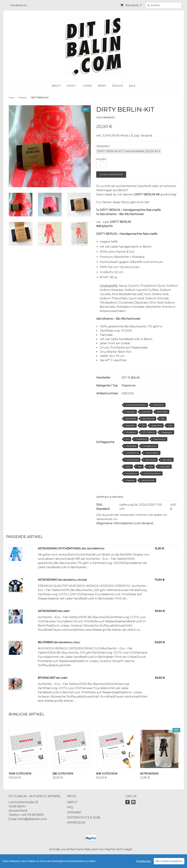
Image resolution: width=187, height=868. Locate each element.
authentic (146, 412)
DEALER (118, 86)
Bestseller (130, 425)
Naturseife (167, 460)
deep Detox (157, 425)
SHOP (72, 86)
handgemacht (150, 446)
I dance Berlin (152, 453)
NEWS (102, 86)
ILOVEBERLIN (132, 453)
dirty (170, 425)
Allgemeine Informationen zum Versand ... (126, 523)
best (163, 419)
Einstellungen (144, 861)
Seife (151, 467)
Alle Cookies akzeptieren (169, 861)
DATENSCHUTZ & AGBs (84, 817)
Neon (129, 467)
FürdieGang (141, 439)
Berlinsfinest (148, 419)
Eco (128, 439)
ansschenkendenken (136, 405)
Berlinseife (131, 419)
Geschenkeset (148, 480)
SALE (132, 86)
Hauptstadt (131, 446)
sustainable (165, 467)
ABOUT (56, 86)
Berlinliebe (162, 412)
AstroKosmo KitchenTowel (60, 548)
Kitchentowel (132, 460)
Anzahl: (101, 159)
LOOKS (87, 86)
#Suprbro (46, 642)
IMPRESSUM (76, 823)
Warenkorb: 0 (131, 5)
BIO (143, 425)
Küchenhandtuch (152, 473)
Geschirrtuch (159, 439)
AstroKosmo (158, 405)
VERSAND (74, 812)
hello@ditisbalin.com (32, 819)
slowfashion (132, 473)
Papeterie (129, 385)
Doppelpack (167, 432)
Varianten (103, 146)
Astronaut (131, 412)
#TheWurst (47, 678)
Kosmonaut (150, 460)
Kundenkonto (19, 5)
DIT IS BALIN (131, 378)
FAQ (70, 807)
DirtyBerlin (131, 432)
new (140, 467)
